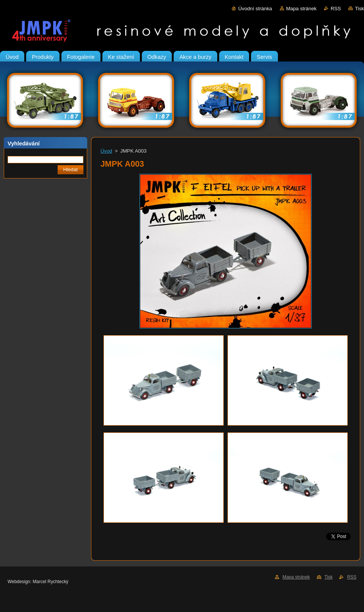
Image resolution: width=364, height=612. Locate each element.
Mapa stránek (301, 9)
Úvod (106, 151)
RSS (336, 9)
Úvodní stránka (255, 9)
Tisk (359, 9)
